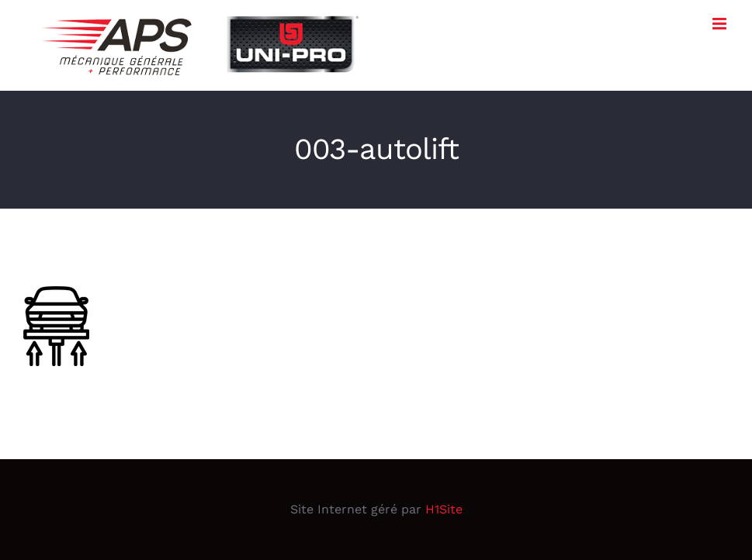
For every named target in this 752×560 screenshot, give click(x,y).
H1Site (444, 509)
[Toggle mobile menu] (721, 24)
